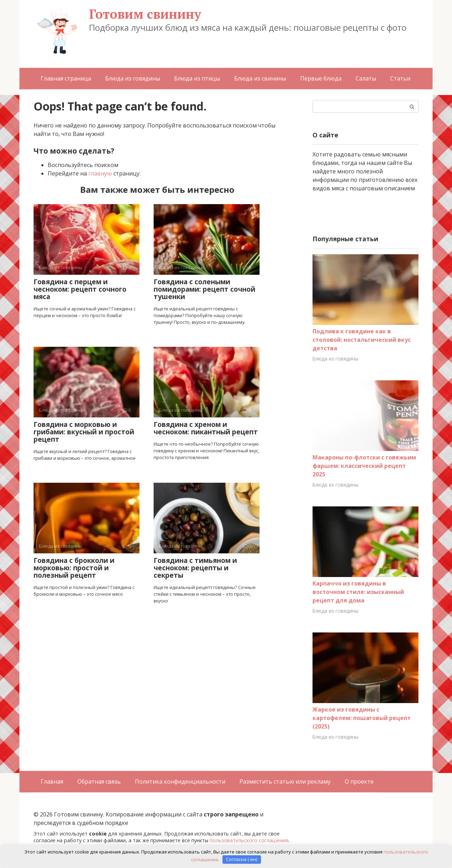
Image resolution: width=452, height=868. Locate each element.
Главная (52, 781)
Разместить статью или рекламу (285, 781)
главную (100, 173)
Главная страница (66, 78)
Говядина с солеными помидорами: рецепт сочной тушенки (204, 289)
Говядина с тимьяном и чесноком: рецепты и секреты (195, 568)
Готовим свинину (145, 14)
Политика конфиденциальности (180, 781)
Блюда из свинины (260, 78)
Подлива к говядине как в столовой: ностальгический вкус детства (362, 340)
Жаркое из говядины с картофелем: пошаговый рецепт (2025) (362, 718)
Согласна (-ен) (242, 859)
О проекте (359, 781)
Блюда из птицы (197, 78)
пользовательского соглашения (249, 840)
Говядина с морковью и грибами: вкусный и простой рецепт (84, 432)
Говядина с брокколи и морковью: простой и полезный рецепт (74, 568)
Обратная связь (99, 781)
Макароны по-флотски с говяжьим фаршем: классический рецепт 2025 (364, 466)
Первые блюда (321, 78)
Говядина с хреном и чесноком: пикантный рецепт (206, 428)
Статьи (400, 78)
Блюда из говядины (133, 78)
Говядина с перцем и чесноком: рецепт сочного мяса (80, 289)
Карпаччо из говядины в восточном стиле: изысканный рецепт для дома (358, 592)
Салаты (366, 78)
